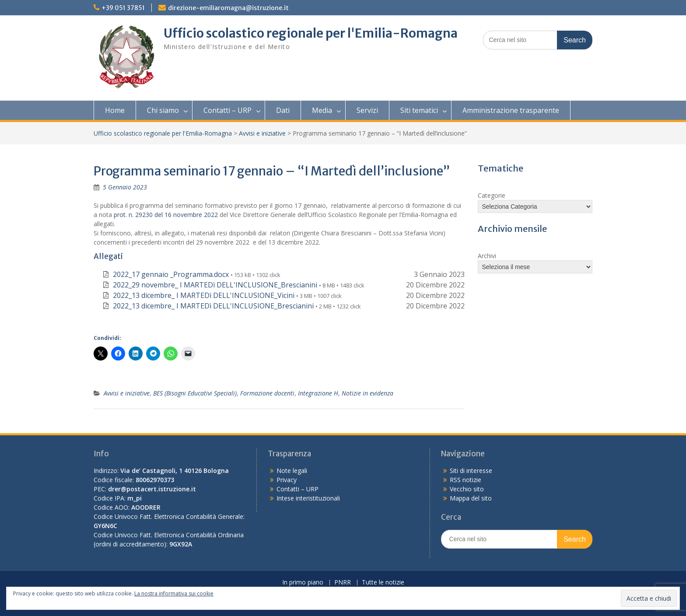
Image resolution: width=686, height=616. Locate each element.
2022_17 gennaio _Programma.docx (171, 274)
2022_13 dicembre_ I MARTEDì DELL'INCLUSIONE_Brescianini (213, 306)
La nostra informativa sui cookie (174, 593)
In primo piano (303, 583)
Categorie (492, 195)
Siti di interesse (471, 471)
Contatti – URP (227, 110)
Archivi (487, 256)
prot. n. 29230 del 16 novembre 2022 (166, 215)
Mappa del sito (471, 498)
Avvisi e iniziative (262, 133)
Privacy (287, 480)
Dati (283, 110)
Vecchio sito (467, 489)
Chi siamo (163, 110)
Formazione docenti (267, 393)
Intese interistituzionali (308, 498)
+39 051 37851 (123, 8)
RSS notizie (465, 480)
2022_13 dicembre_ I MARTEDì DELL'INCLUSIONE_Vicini (204, 295)
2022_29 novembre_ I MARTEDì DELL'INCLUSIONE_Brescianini (215, 285)
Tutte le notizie (383, 583)
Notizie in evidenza (367, 393)
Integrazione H (318, 393)
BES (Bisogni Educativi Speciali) (195, 393)
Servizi (367, 110)
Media (322, 110)
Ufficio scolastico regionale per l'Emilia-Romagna (311, 33)
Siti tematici (419, 110)
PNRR (343, 583)
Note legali (292, 471)
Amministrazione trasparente (511, 110)
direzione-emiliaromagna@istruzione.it (228, 8)
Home (115, 110)
